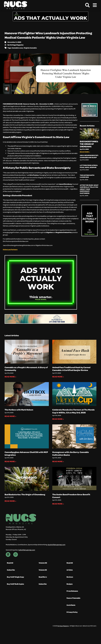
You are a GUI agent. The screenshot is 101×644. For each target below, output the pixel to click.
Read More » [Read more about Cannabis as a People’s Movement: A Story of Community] (10, 377)
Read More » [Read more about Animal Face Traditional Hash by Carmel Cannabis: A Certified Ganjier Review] (58, 377)
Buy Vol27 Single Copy (15, 577)
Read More (43, 577)
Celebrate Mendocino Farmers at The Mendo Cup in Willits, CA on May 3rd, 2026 (73, 411)
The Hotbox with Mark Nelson (19, 410)
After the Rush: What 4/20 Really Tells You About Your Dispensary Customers (89, 189)
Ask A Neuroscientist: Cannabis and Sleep (89, 156)
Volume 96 (43, 563)
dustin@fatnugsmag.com (56, 545)
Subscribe (11, 570)
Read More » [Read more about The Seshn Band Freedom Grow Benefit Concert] (58, 504)
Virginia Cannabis (30, 48)
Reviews (70, 577)
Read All (10, 563)
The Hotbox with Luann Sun (87, 176)
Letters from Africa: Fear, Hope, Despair (89, 166)
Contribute (71, 605)
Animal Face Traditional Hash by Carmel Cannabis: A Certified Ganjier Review (71, 369)
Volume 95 (43, 570)
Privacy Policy (72, 612)
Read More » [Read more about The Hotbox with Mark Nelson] (10, 416)
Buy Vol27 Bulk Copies (15, 584)
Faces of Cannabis (73, 598)
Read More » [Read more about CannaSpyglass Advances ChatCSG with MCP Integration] (10, 461)
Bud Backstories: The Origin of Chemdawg (89, 144)
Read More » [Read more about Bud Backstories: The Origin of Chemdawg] (85, 152)
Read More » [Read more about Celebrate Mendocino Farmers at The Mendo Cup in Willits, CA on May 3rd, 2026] (58, 419)
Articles (70, 570)
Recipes (70, 584)
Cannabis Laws (17, 48)
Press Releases (72, 591)
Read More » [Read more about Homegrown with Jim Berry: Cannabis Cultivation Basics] (58, 461)
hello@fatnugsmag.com (27, 550)
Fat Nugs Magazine (63, 626)
